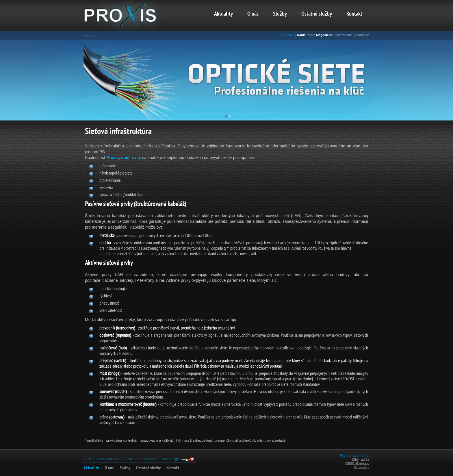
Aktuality (223, 14)
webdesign (171, 459)
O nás (253, 14)
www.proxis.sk (109, 459)
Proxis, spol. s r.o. (124, 158)
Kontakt (354, 14)
